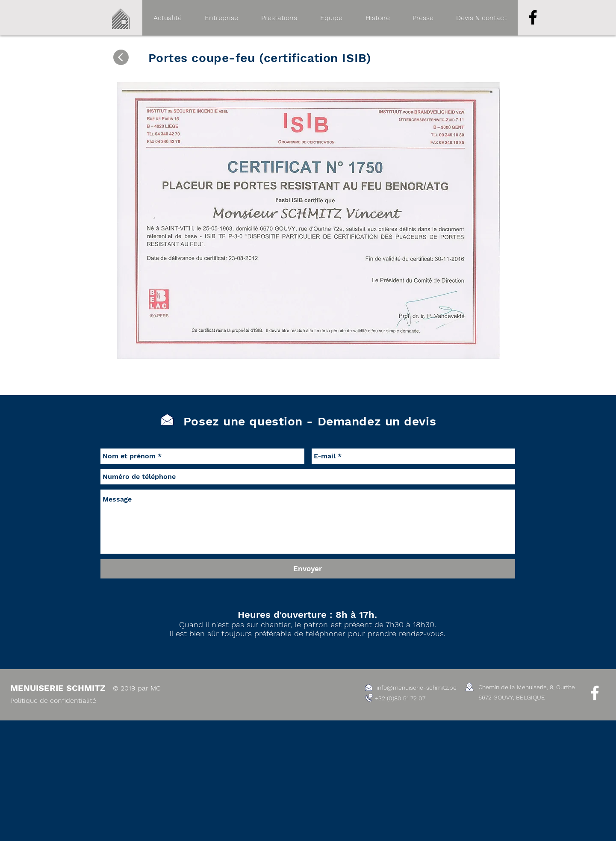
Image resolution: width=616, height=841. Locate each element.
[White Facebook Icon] (595, 693)
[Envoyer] (308, 569)
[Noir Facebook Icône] (533, 17)
